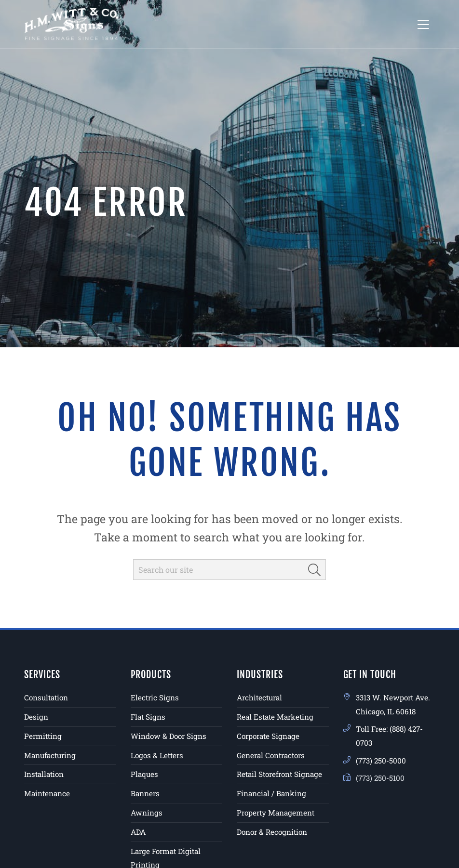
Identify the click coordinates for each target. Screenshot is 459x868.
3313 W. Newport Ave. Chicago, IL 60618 (393, 704)
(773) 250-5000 (381, 761)
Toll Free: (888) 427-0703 (389, 736)
